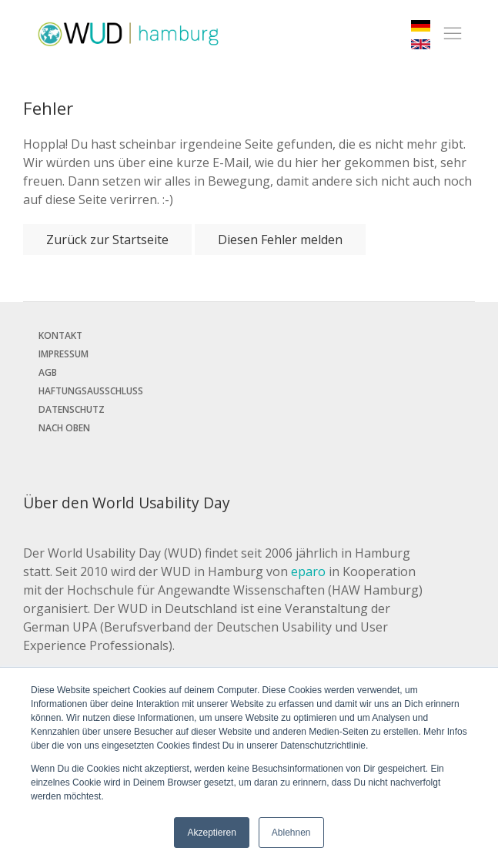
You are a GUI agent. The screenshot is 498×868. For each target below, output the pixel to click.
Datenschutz (72, 409)
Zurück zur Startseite (107, 240)
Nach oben (64, 428)
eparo (308, 571)
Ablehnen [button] (291, 833)
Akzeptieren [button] (211, 833)
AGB (48, 372)
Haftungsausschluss (91, 391)
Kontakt (60, 335)
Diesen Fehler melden (280, 240)
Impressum (64, 354)
